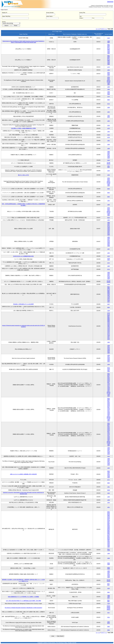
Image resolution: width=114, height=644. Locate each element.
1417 (109, 386)
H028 (109, 490)
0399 (109, 528)
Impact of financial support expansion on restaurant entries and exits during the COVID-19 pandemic (23, 326)
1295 (109, 546)
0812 (109, 536)
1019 (109, 324)
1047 (109, 304)
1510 (109, 135)
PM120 (108, 81)
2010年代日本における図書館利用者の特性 (23, 256)
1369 (109, 597)
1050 (109, 253)
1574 (109, 263)
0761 (109, 377)
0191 (109, 374)
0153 (109, 568)
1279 (109, 93)
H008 (109, 569)
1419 (109, 389)
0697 (109, 601)
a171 (109, 480)
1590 (109, 53)
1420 (109, 390)
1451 (109, 507)
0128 (109, 521)
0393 (109, 46)
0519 (109, 529)
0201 (109, 523)
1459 (109, 145)
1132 (109, 51)
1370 (109, 117)
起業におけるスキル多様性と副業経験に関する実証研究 (23, 474)
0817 (109, 382)
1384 (109, 547)
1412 (109, 302)
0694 (109, 288)
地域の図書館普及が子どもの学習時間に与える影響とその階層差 (23, 597)
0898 (109, 293)
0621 (109, 287)
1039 (109, 311)
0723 (109, 104)
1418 (109, 387)
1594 (109, 85)
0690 (109, 100)
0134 (109, 80)
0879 (109, 538)
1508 (109, 75)
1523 (109, 125)
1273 (109, 334)
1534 (109, 171)
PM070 (108, 610)
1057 (109, 541)
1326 (109, 301)
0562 (109, 531)
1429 (109, 158)
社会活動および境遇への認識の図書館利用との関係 (23, 128)
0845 (109, 189)
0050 (109, 307)
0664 (109, 533)
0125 (109, 517)
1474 (109, 67)
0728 (109, 369)
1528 (109, 284)
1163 (109, 543)
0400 (109, 375)
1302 (109, 141)
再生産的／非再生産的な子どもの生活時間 (23, 304)
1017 (109, 613)
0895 (109, 483)
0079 (109, 514)
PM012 (108, 607)
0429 (109, 160)
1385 (109, 87)
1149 (109, 297)
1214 (109, 38)
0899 (109, 322)
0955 (109, 539)
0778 (109, 289)
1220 (109, 298)
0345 (109, 527)
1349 (109, 157)
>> (106, 29)
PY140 (108, 163)
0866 (109, 319)
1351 (109, 487)
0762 (109, 379)
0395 (109, 622)
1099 (109, 542)
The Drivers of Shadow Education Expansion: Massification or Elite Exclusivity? (23, 608)
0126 (109, 518)
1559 (109, 175)
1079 (109, 137)
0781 (109, 617)
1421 (109, 391)
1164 (109, 92)
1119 (109, 550)
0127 (109, 519)
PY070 (108, 608)
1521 (109, 166)
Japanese (110, 2)
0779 (109, 314)
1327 (109, 337)
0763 (109, 72)
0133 (109, 78)
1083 (109, 327)
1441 (109, 232)
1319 (109, 604)
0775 (109, 48)
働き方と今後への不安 (23, 175)
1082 (109, 296)
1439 (109, 230)
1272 (109, 299)
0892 (109, 592)
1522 (109, 167)
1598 (109, 94)
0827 (109, 317)
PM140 (108, 164)
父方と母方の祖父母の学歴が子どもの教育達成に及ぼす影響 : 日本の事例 (23, 601)
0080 (109, 516)
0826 (109, 291)
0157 (109, 522)
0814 (109, 549)
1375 (109, 128)
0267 (109, 524)
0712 (109, 368)
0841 (109, 537)
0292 (109, 526)
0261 (109, 45)
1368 (109, 595)
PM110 (108, 581)
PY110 (108, 580)
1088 (109, 152)
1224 (109, 332)
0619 (109, 218)
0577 (109, 47)
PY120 (108, 82)
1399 (109, 41)
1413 (109, 339)
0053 (109, 512)
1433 (109, 503)
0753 (109, 534)
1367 (109, 249)
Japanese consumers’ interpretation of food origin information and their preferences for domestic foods (23, 493)
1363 (109, 70)
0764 (109, 74)
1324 (109, 493)
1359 (109, 497)
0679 (109, 623)
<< (97, 29)
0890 (109, 50)
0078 (109, 513)
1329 (109, 52)
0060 (109, 627)
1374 (109, 384)
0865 (109, 292)
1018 (109, 294)
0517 (109, 376)
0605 (109, 532)
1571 (109, 598)
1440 (109, 231)
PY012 (108, 606)
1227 (109, 154)
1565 (109, 42)
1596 (109, 89)
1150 (109, 329)
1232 (109, 544)
